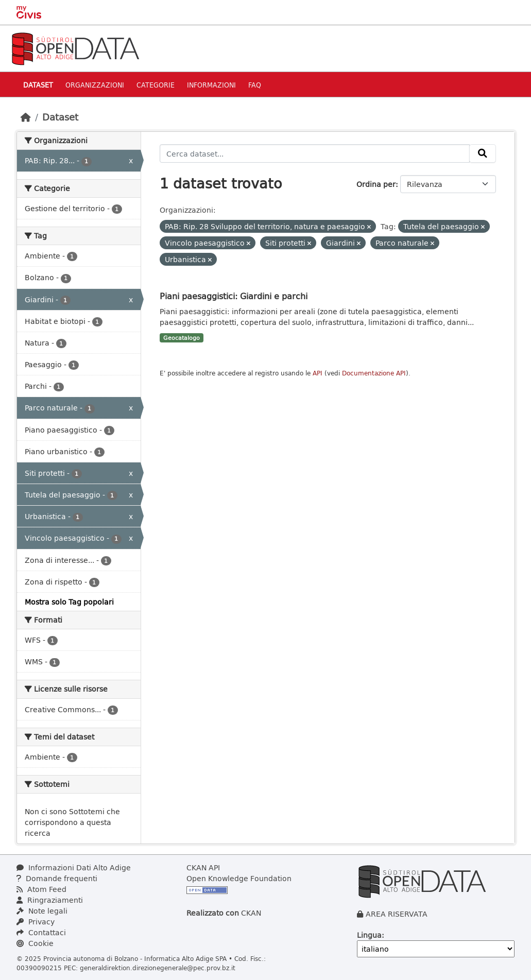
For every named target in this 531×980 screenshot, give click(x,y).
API (318, 373)
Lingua (369, 935)
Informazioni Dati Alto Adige (74, 867)
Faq (255, 85)
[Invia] (483, 153)
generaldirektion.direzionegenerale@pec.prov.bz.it (158, 968)
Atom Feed (41, 889)
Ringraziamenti (50, 900)
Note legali (42, 911)
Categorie (156, 85)
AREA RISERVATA (397, 914)
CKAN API (203, 867)
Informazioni (211, 85)
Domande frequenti (57, 878)
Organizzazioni (95, 85)
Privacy (36, 922)
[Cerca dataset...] (315, 153)
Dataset (38, 85)
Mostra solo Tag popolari (69, 602)
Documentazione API (374, 373)
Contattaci (41, 932)
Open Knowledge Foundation (239, 878)
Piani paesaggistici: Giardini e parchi (234, 296)
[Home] (26, 117)
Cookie (35, 943)
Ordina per (376, 184)
